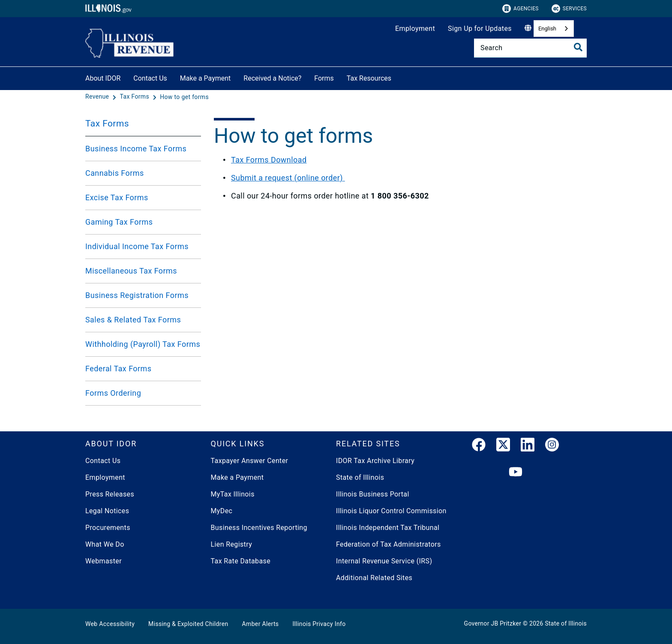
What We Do (105, 544)
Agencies (520, 9)
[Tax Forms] (135, 97)
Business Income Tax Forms (136, 149)
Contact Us (150, 78)
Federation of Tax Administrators (388, 544)
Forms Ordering (113, 393)
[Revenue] (98, 97)
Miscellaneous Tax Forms (131, 271)
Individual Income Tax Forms (137, 246)
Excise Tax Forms (117, 197)
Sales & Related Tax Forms (133, 320)
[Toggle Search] (578, 47)
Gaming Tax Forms (119, 222)
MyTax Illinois (233, 494)
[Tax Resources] (398, 77)
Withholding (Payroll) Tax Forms (143, 344)
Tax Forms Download (269, 160)
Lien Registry (232, 544)
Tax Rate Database (241, 561)
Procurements (108, 528)
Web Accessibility (110, 624)
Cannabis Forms (115, 173)
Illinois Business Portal (373, 494)
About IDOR (103, 78)
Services (569, 9)
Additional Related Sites (374, 578)
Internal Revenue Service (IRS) (384, 561)
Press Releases (110, 494)
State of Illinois (360, 477)
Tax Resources (369, 78)
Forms (324, 78)
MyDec (222, 511)
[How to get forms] (184, 97)
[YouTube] (516, 472)
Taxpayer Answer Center (250, 461)
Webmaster (103, 561)
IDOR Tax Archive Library (375, 461)
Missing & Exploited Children (188, 624)
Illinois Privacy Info (319, 624)
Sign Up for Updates (480, 29)
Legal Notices (107, 511)
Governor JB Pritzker (493, 623)
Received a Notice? (272, 78)
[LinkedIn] (528, 446)
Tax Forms (107, 123)
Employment (415, 29)
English (547, 29)
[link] (479, 446)
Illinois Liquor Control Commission (391, 511)
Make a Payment (205, 78)
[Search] (530, 48)
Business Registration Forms (137, 295)
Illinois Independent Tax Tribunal (388, 528)
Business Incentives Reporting (259, 528)
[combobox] (554, 29)
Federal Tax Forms (118, 369)
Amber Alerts (261, 624)
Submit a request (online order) (288, 178)
